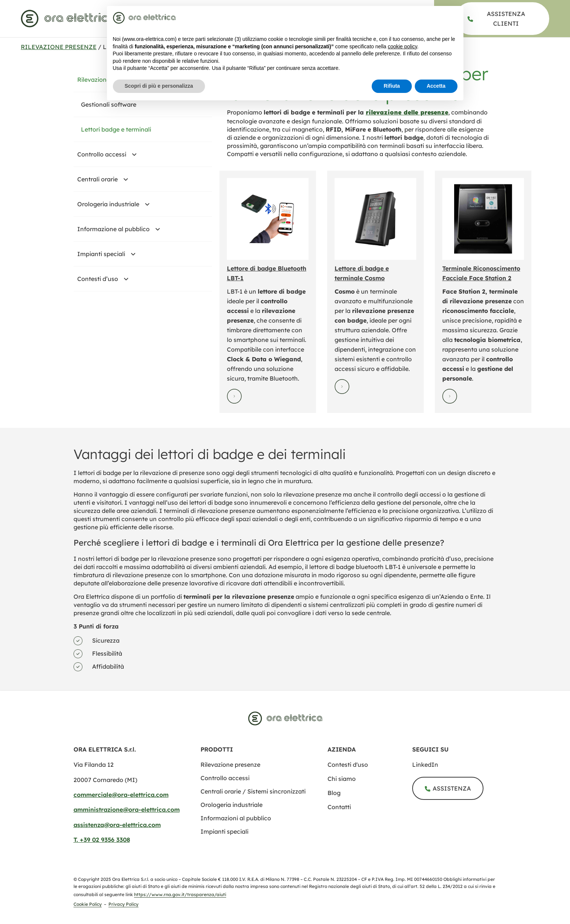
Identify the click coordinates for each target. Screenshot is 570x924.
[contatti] (370, 807)
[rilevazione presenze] (407, 112)
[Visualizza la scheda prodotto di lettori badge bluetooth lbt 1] (268, 219)
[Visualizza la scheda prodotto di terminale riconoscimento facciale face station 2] (483, 219)
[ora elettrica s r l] (455, 765)
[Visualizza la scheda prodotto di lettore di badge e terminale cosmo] (375, 219)
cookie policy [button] (402, 46)
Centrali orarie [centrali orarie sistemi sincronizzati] (106, 179)
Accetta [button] (436, 86)
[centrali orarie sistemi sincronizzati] (253, 791)
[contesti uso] (370, 765)
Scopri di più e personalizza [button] (159, 86)
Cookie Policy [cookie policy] (88, 904)
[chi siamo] (370, 779)
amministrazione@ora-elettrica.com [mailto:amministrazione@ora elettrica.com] (127, 810)
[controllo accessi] (225, 778)
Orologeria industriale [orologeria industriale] (117, 204)
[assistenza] (502, 19)
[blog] (370, 793)
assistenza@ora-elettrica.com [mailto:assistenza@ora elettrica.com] (117, 825)
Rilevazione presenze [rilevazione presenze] (59, 47)
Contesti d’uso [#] (106, 279)
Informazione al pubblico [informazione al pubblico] (122, 229)
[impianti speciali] (224, 831)
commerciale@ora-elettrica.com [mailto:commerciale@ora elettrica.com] (121, 795)
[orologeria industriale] (232, 805)
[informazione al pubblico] (236, 818)
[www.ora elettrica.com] (68, 19)
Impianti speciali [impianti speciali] (110, 254)
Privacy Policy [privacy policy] (123, 904)
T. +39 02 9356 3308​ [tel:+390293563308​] (102, 840)
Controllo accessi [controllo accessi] (110, 154)
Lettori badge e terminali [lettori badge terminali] (116, 129)
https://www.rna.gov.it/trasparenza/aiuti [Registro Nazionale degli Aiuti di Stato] (180, 894)
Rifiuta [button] (392, 86)
